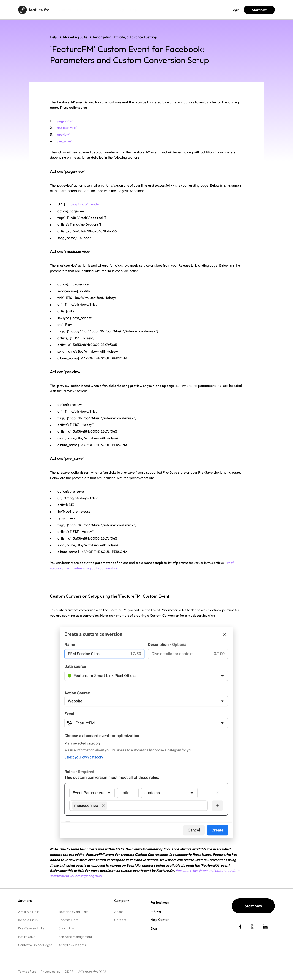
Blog (121, 10)
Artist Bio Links (29, 912)
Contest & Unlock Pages (35, 945)
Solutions (64, 10)
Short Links (67, 928)
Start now (259, 10)
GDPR (69, 972)
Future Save (27, 937)
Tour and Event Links (73, 912)
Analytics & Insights (72, 945)
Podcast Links (68, 920)
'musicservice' (66, 128)
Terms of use (27, 972)
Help (134, 10)
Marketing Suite (75, 37)
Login (235, 10)
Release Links (28, 920)
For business (86, 10)
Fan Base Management (75, 937)
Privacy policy (50, 972)
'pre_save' (64, 141)
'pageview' (64, 121)
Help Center (160, 920)
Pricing (106, 10)
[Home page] (34, 10)
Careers (120, 920)
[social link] (240, 926)
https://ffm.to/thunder (83, 204)
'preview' (63, 134)
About (119, 912)
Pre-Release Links (31, 928)
